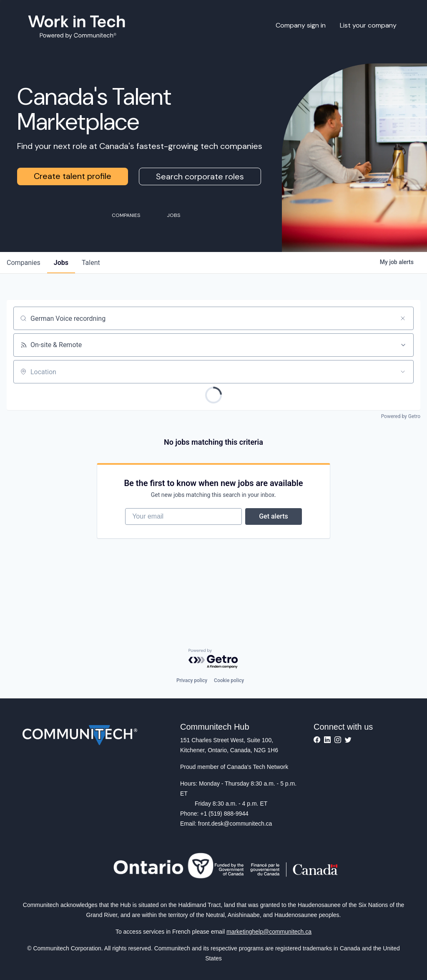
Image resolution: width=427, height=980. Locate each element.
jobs (61, 263)
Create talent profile (73, 176)
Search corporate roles (200, 176)
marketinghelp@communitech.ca (269, 932)
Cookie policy (229, 680)
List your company (368, 25)
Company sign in (301, 25)
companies (24, 263)
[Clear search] (403, 318)
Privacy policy (192, 680)
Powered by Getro (401, 416)
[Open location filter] (403, 372)
